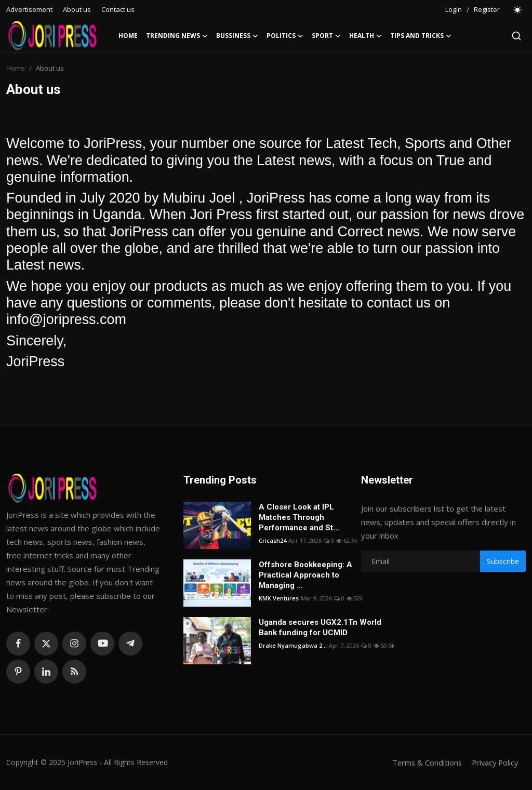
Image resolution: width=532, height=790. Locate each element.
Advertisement (29, 9)
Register (487, 9)
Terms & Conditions (424, 762)
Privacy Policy (494, 762)
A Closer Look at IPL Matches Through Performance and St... (299, 517)
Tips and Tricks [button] (421, 36)
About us (77, 9)
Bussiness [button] (237, 36)
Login (454, 9)
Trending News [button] (177, 36)
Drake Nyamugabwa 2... (293, 645)
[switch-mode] (518, 10)
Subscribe (503, 561)
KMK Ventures (279, 598)
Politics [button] (285, 36)
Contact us (118, 9)
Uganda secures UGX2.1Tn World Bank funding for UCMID (320, 627)
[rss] (74, 672)
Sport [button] (326, 36)
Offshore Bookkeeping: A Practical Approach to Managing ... (305, 575)
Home (128, 36)
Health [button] (365, 36)
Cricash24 (272, 540)
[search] (516, 36)
